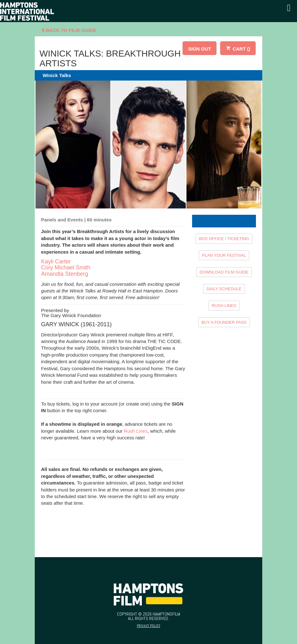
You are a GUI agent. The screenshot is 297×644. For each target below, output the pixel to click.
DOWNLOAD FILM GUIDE (224, 272)
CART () (238, 48)
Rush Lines (136, 431)
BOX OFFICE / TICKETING (224, 239)
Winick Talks (57, 75)
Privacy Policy (148, 626)
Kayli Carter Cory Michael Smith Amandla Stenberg (66, 268)
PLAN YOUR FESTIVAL (224, 255)
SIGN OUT (200, 49)
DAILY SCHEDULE (224, 289)
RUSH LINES (224, 306)
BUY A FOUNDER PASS (224, 322)
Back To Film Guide (69, 30)
